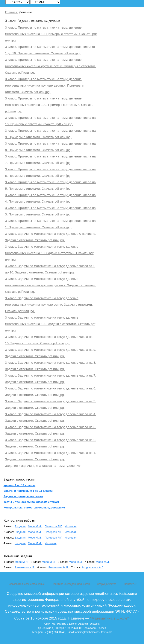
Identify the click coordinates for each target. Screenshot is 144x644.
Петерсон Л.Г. (53, 526)
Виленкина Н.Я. (25, 567)
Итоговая (70, 526)
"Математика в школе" (109, 618)
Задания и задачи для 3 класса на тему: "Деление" (43, 466)
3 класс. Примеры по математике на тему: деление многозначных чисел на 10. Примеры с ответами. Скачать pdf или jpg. (51, 34)
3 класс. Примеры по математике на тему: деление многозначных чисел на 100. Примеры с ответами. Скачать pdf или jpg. (49, 105)
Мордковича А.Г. (93, 567)
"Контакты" (130, 584)
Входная (20, 526)
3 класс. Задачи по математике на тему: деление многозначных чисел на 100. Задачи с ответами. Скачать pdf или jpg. (50, 324)
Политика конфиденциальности (71, 584)
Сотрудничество (107, 584)
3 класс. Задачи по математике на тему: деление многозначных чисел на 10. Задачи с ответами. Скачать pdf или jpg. (49, 253)
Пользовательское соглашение (26, 584)
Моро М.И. (35, 526)
